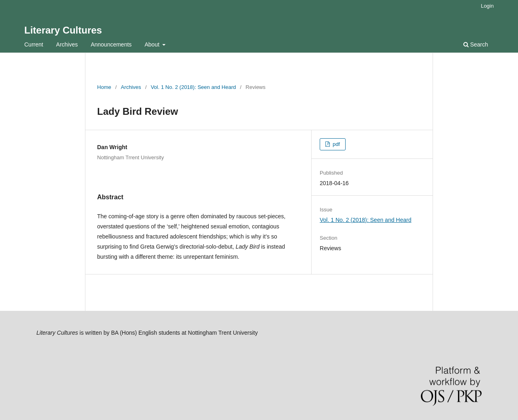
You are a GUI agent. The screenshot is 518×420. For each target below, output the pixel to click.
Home (104, 87)
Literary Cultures (63, 30)
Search (476, 44)
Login (487, 6)
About (153, 44)
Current (34, 44)
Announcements (111, 44)
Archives (67, 44)
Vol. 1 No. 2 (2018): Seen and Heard (193, 87)
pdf (335, 144)
